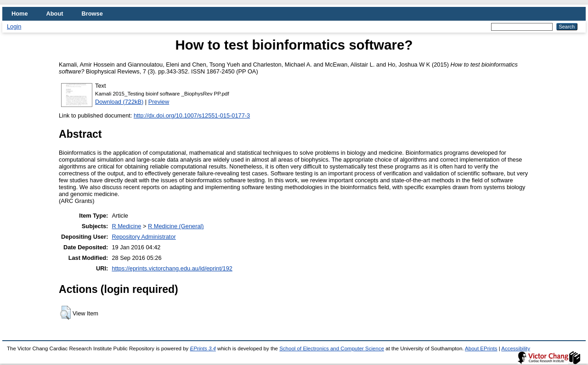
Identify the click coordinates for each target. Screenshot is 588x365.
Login (14, 26)
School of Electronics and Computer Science (332, 348)
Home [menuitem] (20, 14)
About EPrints (481, 348)
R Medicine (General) (176, 226)
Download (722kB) (119, 102)
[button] (65, 313)
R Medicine (126, 226)
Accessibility (516, 348)
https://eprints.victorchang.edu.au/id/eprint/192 (172, 268)
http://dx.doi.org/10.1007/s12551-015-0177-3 (192, 115)
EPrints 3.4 (203, 348)
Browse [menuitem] (92, 14)
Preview (159, 102)
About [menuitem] (55, 14)
